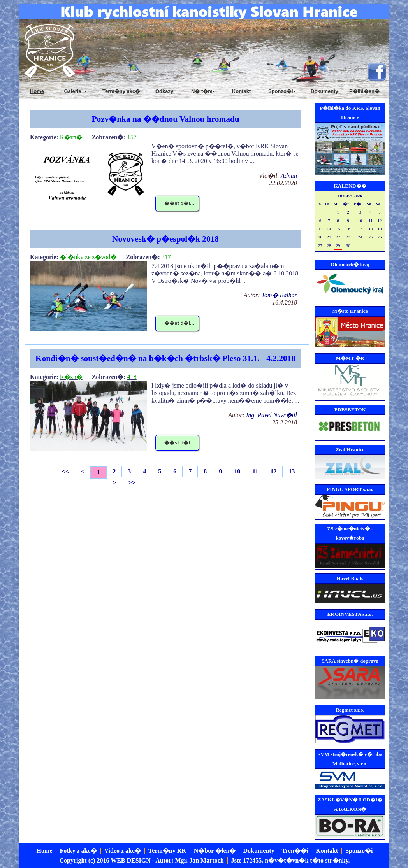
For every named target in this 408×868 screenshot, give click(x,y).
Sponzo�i (359, 851)
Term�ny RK (167, 851)
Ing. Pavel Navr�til (272, 415)
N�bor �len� (215, 851)
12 (273, 471)
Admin (289, 176)
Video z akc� (123, 851)
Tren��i (295, 851)
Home (45, 851)
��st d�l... (179, 203)
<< (65, 471)
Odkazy (164, 91)
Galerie (72, 91)
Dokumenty (324, 91)
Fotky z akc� (78, 851)
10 (237, 471)
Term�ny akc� (121, 91)
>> (132, 483)
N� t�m (202, 91)
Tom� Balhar (279, 295)
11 (255, 471)
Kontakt (241, 91)
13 (292, 471)
